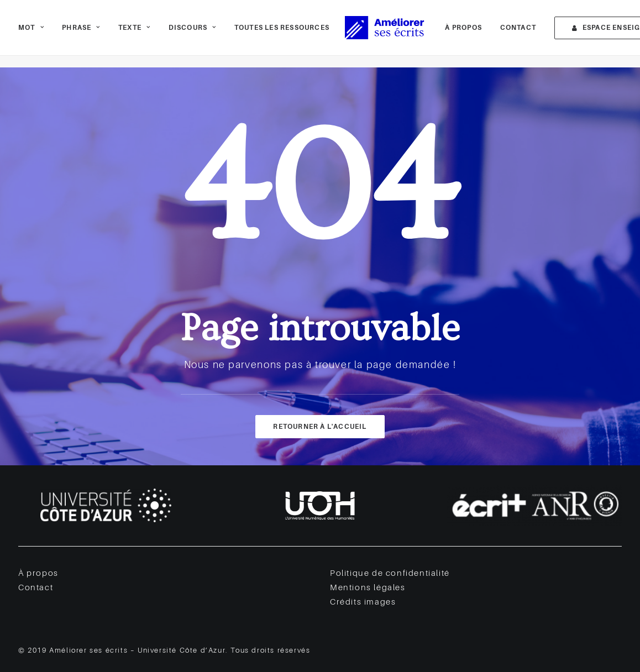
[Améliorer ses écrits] (380, 34)
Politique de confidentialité (390, 573)
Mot (31, 34)
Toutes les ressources (282, 34)
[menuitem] (35, 34)
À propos (448, 34)
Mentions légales (368, 588)
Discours (193, 34)
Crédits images (363, 602)
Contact (503, 34)
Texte (134, 34)
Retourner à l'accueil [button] (320, 427)
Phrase (81, 34)
